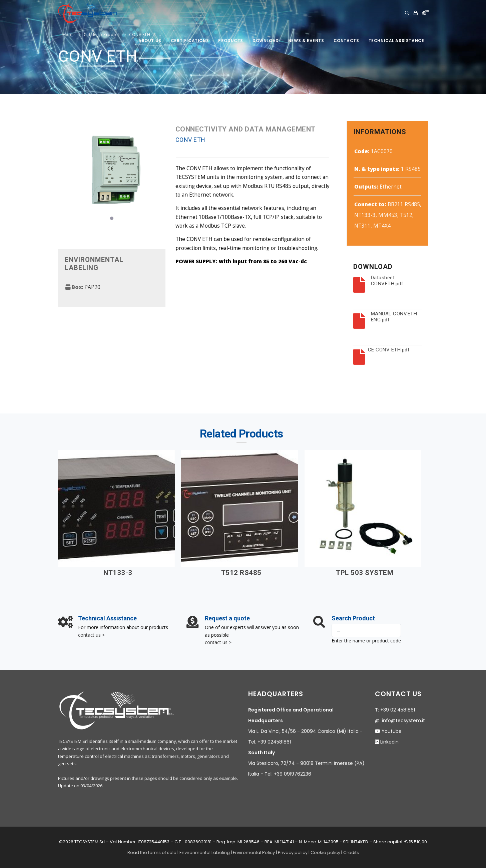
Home (69, 35)
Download (266, 41)
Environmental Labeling (205, 852)
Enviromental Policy (254, 852)
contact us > (91, 635)
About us (150, 41)
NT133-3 (118, 573)
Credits (351, 852)
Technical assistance (396, 41)
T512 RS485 (241, 573)
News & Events (306, 41)
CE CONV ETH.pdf (389, 350)
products (231, 41)
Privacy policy (293, 852)
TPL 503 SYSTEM (365, 573)
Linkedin (389, 742)
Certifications (190, 41)
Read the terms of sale (152, 852)
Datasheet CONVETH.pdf (387, 281)
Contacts (346, 41)
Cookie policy (325, 852)
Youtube (392, 731)
